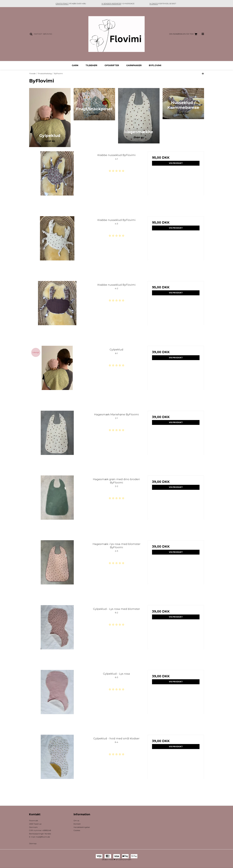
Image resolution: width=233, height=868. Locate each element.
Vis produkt (176, 163)
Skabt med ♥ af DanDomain (117, 859)
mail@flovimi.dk (43, 837)
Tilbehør (91, 65)
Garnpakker (134, 65)
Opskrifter (112, 65)
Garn (75, 65)
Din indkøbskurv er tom (184, 34)
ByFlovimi (155, 65)
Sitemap (33, 843)
